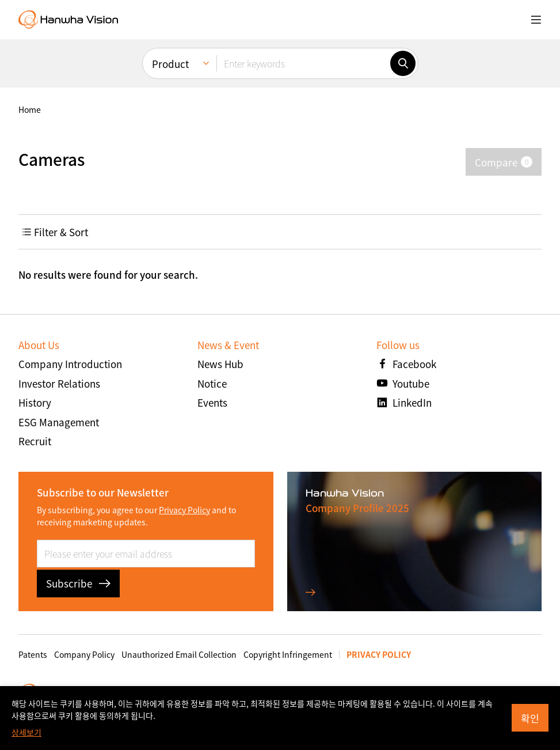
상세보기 (26, 732)
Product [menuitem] (170, 64)
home (30, 109)
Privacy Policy (184, 510)
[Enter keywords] (303, 63)
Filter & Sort (55, 232)
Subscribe (78, 583)
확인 (530, 718)
